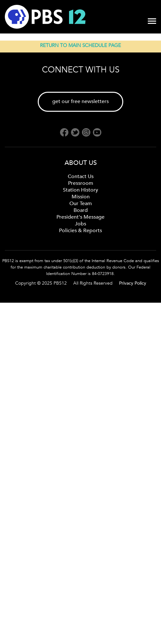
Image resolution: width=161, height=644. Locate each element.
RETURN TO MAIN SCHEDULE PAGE (80, 45)
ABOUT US (81, 163)
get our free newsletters (80, 101)
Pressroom (81, 183)
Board (81, 210)
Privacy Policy (133, 283)
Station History (80, 190)
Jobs (80, 224)
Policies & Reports (80, 231)
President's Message (80, 217)
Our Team (81, 204)
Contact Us (81, 176)
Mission (81, 197)
